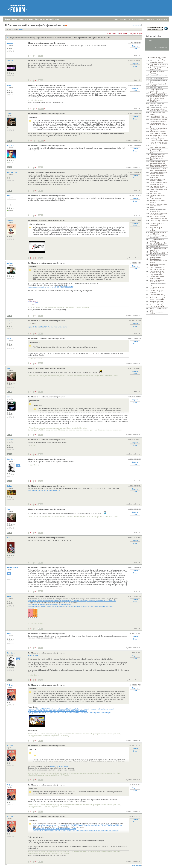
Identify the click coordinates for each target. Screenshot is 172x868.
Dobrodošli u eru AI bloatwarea (156, 101)
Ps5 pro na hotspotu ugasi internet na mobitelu (158, 214)
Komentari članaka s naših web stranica (49, 19)
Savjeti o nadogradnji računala (157, 313)
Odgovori (135, 46)
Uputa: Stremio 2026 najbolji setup (157, 90)
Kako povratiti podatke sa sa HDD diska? (158, 233)
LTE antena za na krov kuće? (157, 288)
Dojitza (10, 486)
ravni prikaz (123, 34)
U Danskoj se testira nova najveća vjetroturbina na (91, 38)
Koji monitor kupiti (156, 193)
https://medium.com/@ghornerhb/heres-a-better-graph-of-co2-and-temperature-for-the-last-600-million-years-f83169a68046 (71, 606)
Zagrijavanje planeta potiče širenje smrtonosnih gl (158, 166)
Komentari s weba (26, 19)
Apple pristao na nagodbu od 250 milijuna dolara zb (158, 299)
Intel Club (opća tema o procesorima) (157, 265)
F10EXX (10, 321)
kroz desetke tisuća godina (59, 766)
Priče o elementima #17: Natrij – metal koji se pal (158, 268)
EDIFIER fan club (155, 199)
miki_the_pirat (12, 172)
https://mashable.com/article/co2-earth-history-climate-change (49, 604)
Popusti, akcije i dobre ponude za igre (157, 176)
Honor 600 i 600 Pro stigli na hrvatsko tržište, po (158, 58)
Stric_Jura (11, 459)
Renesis (10, 61)
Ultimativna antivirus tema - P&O (159, 285)
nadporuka (137, 140)
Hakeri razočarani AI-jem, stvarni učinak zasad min (158, 169)
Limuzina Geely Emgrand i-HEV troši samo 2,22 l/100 (159, 143)
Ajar (9, 368)
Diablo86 (10, 220)
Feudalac (10, 440)
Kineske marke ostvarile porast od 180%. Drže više (158, 110)
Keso (9, 85)
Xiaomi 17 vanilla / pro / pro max (159, 309)
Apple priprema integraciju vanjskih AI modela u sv (158, 173)
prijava (116, 19)
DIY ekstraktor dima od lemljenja (157, 240)
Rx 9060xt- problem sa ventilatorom (157, 225)
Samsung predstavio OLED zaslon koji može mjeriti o (159, 120)
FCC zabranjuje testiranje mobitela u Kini (158, 249)
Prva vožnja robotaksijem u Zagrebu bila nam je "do (159, 94)
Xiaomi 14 (153, 208)
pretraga (164, 19)
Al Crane (10, 685)
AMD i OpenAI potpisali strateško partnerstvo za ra (158, 187)
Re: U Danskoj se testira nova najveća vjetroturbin (46, 114)
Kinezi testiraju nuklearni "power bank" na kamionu (158, 133)
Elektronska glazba (156, 87)
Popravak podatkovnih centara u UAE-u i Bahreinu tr (159, 125)
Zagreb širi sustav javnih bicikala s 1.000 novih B (158, 162)
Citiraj (135, 48)
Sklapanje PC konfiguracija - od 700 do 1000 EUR (158, 306)
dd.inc (9, 196)
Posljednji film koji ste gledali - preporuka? (157, 104)
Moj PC (9, 141)
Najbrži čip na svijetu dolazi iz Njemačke (159, 190)
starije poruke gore (136, 34)
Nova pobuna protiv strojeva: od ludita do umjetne (157, 229)
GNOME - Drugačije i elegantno (157, 292)
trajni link (137, 56)
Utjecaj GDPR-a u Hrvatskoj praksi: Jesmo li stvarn (159, 221)
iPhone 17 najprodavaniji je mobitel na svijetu (159, 205)
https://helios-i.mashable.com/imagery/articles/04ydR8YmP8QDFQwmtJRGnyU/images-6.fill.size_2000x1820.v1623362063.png (72, 601)
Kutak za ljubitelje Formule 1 (158, 76)
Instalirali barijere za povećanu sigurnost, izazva (159, 302)
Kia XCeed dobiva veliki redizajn (158, 113)
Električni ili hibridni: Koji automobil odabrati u (158, 180)
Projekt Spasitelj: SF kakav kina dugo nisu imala (158, 183)
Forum (15, 19)
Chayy (9, 114)
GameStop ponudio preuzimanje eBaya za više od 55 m (158, 261)
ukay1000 (11, 146)
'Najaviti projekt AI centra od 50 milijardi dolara (159, 69)
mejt (9, 397)
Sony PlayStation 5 (156, 275)
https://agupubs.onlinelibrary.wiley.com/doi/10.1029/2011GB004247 (51, 287)
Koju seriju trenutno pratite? (159, 107)
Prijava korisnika (153, 36)
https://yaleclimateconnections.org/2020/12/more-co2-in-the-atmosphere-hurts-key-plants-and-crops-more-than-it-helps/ (69, 713)
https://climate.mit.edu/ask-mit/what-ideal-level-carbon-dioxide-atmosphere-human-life (57, 711)
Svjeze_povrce (12, 568)
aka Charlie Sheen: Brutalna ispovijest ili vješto (159, 136)
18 (36, 108)
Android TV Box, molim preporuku (157, 201)
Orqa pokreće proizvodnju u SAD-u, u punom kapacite (159, 65)
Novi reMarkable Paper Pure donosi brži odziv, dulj (158, 117)
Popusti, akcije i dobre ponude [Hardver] (157, 277)
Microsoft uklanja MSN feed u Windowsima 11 (159, 237)
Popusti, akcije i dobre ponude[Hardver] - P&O (157, 272)
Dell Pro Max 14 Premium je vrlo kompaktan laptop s (159, 253)
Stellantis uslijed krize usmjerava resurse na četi (158, 295)
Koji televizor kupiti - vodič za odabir (158, 85)
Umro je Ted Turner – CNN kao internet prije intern (158, 244)
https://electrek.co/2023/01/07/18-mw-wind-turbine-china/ (47, 327)
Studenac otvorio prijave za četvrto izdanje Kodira (159, 97)
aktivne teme (133, 19)
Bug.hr (8, 19)
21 (31, 140)
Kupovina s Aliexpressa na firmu (158, 81)
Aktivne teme (152, 54)
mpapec (10, 43)
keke (9, 538)
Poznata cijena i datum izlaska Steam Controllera (158, 147)
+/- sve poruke (112, 34)
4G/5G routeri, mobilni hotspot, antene (157, 281)
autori (158, 19)
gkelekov (10, 263)
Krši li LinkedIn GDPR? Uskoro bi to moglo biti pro (158, 218)
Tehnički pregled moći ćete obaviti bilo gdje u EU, (158, 62)
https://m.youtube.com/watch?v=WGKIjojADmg (44, 490)
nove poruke (151, 19)
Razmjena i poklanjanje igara (157, 196)
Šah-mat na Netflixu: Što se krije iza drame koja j (159, 129)
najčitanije (142, 19)
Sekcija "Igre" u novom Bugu (157, 159)
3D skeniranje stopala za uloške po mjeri (158, 210)
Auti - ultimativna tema (157, 78)
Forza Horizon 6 (155, 247)
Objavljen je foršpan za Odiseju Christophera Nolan (159, 140)
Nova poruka (136, 25)
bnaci (9, 634)
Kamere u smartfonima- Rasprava (157, 72)
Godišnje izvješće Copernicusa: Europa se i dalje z (158, 151)
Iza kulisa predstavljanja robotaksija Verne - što (158, 155)
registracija (123, 19)
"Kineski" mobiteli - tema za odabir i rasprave (159, 256)
